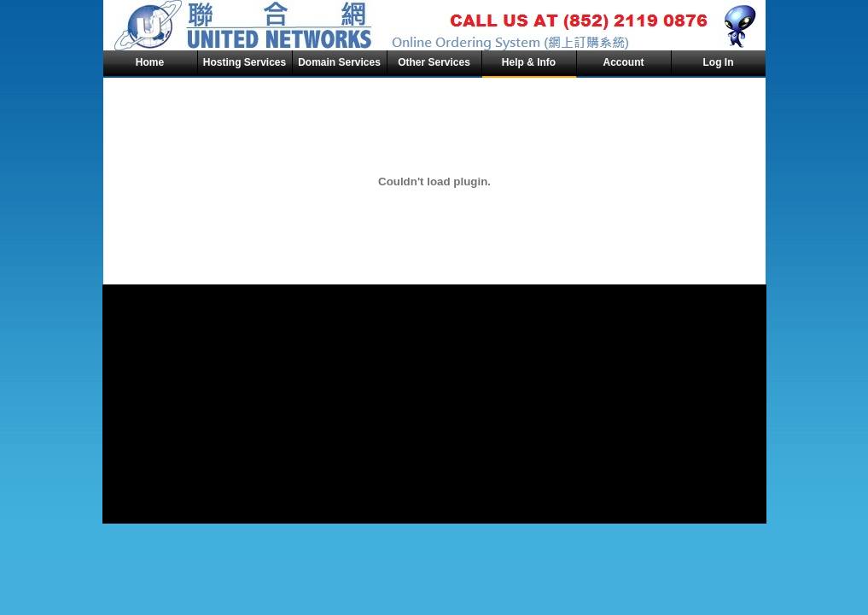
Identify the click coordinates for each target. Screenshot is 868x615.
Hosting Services (245, 62)
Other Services (434, 62)
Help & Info (529, 62)
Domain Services (339, 62)
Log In (719, 62)
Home (150, 62)
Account (624, 62)
